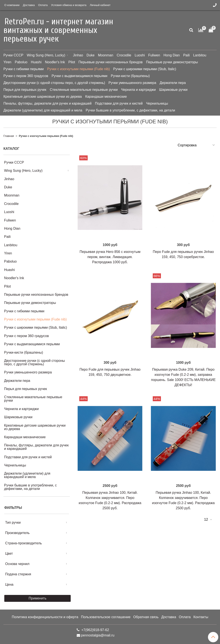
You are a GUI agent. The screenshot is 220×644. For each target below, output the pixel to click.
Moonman (106, 55)
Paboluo (21, 62)
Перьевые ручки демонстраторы (172, 62)
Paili (186, 55)
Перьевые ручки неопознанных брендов (111, 62)
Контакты (201, 617)
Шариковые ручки (173, 90)
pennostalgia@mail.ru (98, 635)
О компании (12, 5)
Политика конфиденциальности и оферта (45, 617)
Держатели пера (173, 83)
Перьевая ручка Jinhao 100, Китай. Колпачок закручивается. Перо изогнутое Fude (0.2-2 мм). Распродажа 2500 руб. (110, 500)
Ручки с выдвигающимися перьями (79, 76)
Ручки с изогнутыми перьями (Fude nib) (79, 69)
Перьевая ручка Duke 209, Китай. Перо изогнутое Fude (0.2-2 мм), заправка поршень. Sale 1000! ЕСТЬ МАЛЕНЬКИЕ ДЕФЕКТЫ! (183, 377)
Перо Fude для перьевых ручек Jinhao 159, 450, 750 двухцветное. (110, 372)
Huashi (36, 62)
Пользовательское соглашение (106, 617)
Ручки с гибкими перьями (24, 69)
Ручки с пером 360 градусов (26, 76)
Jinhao (78, 55)
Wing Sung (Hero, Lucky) (46, 55)
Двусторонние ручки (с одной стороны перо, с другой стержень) (54, 83)
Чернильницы (157, 103)
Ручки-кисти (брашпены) (130, 76)
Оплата (43, 5)
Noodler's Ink (55, 62)
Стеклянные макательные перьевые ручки (84, 90)
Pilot (72, 62)
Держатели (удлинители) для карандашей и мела (43, 110)
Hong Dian (172, 55)
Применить (37, 598)
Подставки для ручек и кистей (119, 103)
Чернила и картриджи (138, 90)
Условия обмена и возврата (69, 5)
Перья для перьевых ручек (25, 90)
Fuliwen (154, 55)
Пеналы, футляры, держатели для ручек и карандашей (47, 103)
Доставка (29, 5)
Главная (9, 136)
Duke (91, 55)
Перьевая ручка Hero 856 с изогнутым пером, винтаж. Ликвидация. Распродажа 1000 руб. (110, 257)
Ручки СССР (13, 55)
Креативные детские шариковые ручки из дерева (43, 97)
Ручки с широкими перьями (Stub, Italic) (145, 69)
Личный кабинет (100, 5)
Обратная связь (146, 617)
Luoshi (140, 55)
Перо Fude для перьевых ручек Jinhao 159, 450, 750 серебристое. (183, 254)
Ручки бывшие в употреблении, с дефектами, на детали (130, 110)
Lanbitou (200, 55)
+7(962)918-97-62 (95, 630)
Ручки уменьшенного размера (132, 83)
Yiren (7, 62)
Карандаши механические (106, 97)
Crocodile (124, 55)
